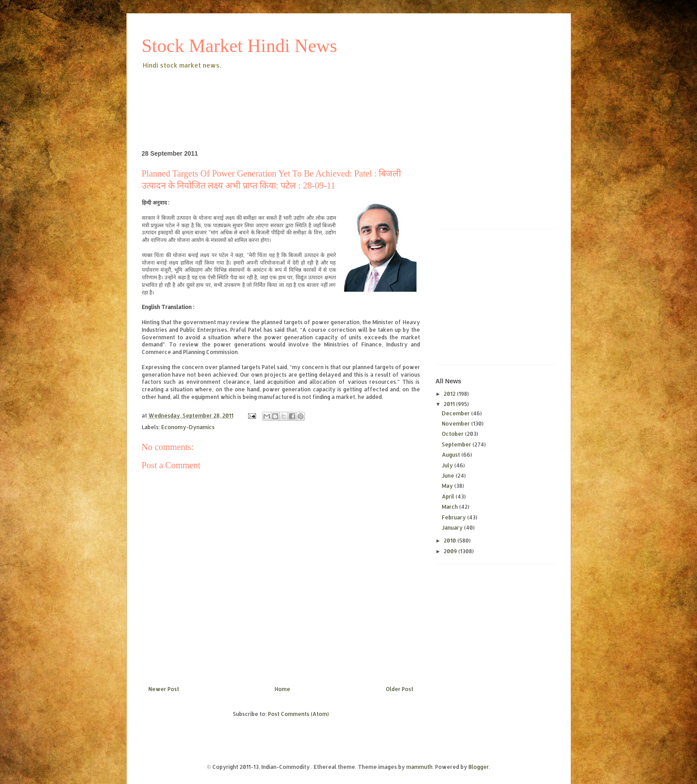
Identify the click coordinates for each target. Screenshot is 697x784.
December (457, 413)
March (451, 507)
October (453, 434)
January (453, 528)
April (449, 497)
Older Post (400, 689)
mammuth (419, 767)
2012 (450, 394)
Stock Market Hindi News (240, 46)
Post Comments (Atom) (298, 714)
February (455, 517)
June (449, 476)
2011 (450, 404)
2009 (451, 551)
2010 (451, 541)
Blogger (479, 767)
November (457, 424)
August (452, 455)
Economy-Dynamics (188, 427)
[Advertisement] (304, 95)
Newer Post (164, 689)
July (448, 465)
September (457, 444)
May (448, 486)
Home (282, 689)
